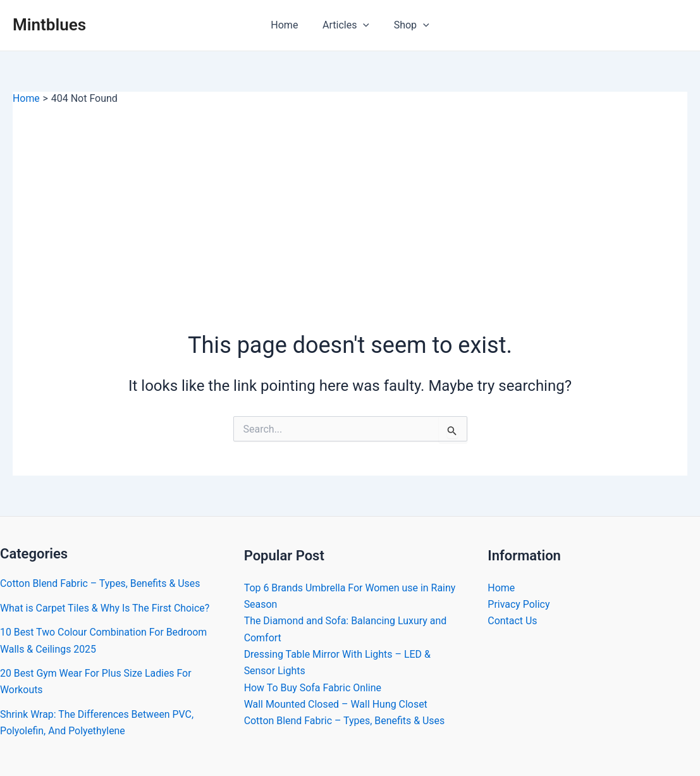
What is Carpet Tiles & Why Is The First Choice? (106, 608)
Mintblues (49, 25)
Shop (407, 25)
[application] (363, 25)
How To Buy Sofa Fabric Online (313, 688)
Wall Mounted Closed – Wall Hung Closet (336, 705)
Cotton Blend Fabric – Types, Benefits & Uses (101, 583)
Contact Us (513, 621)
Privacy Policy (519, 604)
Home (289, 25)
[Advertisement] (350, 200)
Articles (346, 25)
